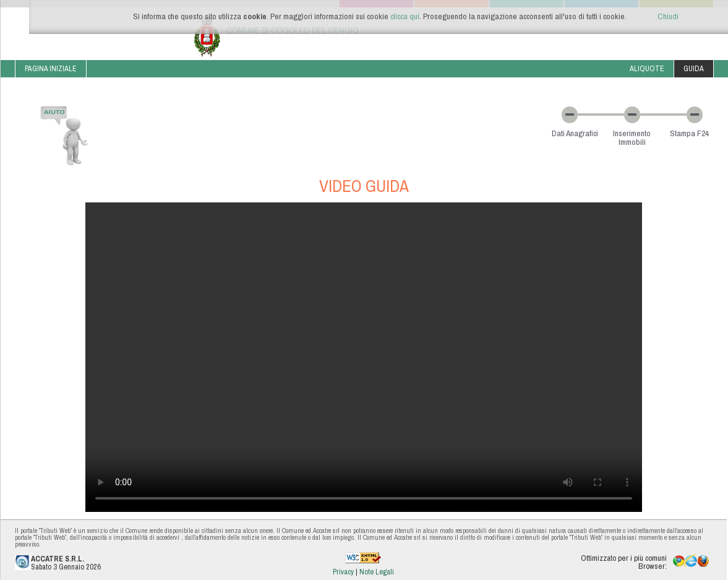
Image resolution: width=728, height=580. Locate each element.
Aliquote (647, 68)
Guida (694, 68)
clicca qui (405, 16)
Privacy (344, 572)
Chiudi (668, 16)
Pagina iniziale (51, 68)
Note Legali (377, 572)
